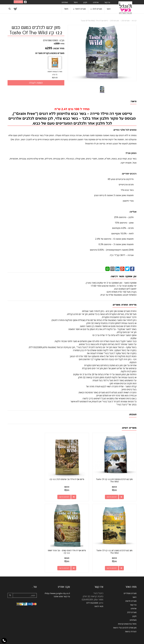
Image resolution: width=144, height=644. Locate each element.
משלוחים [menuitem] (65, 2)
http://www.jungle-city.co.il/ (57, 586)
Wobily (81, 640)
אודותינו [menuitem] (96, 2)
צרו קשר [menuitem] (107, 2)
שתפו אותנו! (58, 589)
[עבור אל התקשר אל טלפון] (4, 641)
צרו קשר (67, 589)
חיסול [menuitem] (76, 2)
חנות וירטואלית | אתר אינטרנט (55, 640)
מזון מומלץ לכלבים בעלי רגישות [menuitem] (125, 620)
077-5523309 (92, 595)
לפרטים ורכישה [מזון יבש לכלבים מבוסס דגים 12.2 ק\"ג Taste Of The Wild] (114, 493)
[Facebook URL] (25, 2)
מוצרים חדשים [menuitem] (131, 593)
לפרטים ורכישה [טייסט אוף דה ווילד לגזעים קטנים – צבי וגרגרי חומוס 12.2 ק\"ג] (114, 560)
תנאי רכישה (99, 599)
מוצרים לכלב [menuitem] (96, 9)
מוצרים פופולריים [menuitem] (130, 586)
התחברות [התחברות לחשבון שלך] (18, 2)
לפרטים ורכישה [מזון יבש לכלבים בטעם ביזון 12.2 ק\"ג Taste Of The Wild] (25, 493)
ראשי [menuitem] (109, 9)
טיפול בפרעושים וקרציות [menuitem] (127, 616)
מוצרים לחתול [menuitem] (79, 9)
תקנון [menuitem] (85, 2)
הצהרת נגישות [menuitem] (131, 624)
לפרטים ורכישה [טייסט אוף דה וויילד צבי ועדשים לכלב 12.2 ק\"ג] (69, 493)
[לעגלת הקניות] (15, 9)
